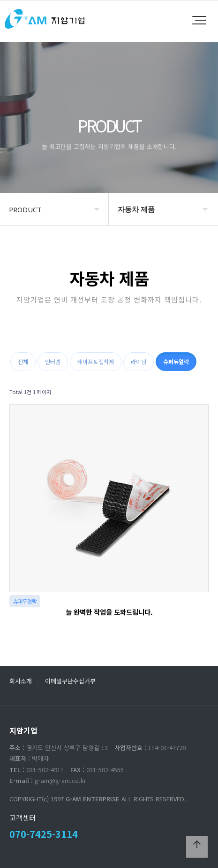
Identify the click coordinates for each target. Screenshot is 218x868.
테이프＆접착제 (96, 361)
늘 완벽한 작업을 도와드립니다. (109, 612)
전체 (23, 361)
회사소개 (21, 681)
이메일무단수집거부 (70, 681)
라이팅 (139, 361)
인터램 (53, 361)
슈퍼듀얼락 (176, 361)
